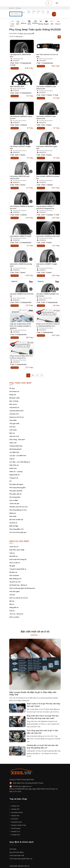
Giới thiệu (13, 849)
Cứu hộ (12, 595)
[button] (25, 14)
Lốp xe (12, 459)
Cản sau (12, 427)
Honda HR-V (15, 835)
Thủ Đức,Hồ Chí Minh (46, 91)
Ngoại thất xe (14, 475)
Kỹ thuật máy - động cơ (18, 585)
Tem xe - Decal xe (16, 614)
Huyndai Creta (16, 822)
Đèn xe (12, 433)
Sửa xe (12, 611)
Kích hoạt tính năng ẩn (18, 559)
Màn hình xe (14, 465)
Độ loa (12, 601)
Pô (10, 481)
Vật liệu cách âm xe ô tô (18, 507)
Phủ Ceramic (14, 575)
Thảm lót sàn (14, 504)
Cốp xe (12, 553)
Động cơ (13, 513)
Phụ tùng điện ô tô (16, 529)
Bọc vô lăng (14, 401)
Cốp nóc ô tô (14, 436)
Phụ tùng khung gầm (18, 488)
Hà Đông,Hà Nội (18, 59)
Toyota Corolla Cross (18, 825)
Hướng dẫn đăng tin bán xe (19, 866)
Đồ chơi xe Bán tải (16, 520)
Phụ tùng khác (15, 497)
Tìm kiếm (55, 14)
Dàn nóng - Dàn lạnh (17, 439)
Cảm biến (13, 420)
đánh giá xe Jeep (27, 33)
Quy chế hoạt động (16, 852)
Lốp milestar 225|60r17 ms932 (21, 236)
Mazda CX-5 (15, 831)
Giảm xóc (13, 443)
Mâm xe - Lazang (16, 472)
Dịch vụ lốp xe (15, 563)
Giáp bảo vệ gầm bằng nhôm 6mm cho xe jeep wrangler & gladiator (20, 326)
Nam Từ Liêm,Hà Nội (46, 59)
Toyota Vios (14, 816)
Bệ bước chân (15, 398)
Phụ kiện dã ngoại (16, 484)
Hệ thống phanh (16, 449)
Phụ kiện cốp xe (15, 494)
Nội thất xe (14, 556)
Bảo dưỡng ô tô (15, 579)
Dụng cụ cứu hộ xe (17, 417)
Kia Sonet (14, 819)
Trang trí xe (14, 478)
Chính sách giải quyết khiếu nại (21, 859)
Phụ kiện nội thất (16, 491)
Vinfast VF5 (14, 809)
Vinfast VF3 (14, 806)
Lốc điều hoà (14, 452)
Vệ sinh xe (13, 523)
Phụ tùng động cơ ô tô (18, 510)
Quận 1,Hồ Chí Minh (19, 89)
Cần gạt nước (14, 423)
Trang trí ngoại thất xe (18, 569)
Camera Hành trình (16, 411)
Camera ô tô (14, 414)
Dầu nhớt (13, 516)
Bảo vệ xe (13, 404)
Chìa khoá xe (14, 407)
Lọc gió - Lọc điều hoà (18, 455)
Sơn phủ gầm (15, 591)
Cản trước (13, 430)
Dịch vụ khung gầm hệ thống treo (22, 588)
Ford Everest (15, 828)
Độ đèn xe (13, 572)
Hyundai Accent (16, 812)
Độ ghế (12, 566)
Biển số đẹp (14, 526)
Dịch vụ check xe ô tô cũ (19, 598)
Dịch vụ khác (14, 617)
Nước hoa (13, 468)
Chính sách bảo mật (17, 855)
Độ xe (12, 604)
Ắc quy (12, 388)
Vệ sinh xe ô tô (15, 582)
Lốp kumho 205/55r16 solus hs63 (48, 236)
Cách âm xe (14, 547)
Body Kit (13, 395)
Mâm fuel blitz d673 (17, 87)
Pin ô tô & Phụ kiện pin (18, 532)
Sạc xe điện (14, 500)
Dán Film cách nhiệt (17, 550)
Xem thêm (15, 68)
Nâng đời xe (14, 607)
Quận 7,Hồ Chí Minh (19, 298)
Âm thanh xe (14, 391)
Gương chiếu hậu (16, 446)
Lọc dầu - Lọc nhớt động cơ (20, 462)
